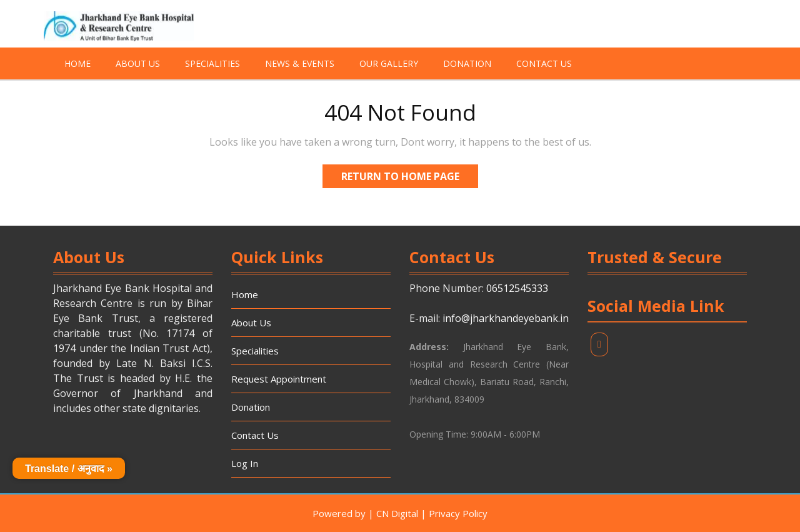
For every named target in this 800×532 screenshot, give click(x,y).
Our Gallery (389, 63)
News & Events (300, 63)
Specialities (212, 63)
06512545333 (517, 288)
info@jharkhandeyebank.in (506, 318)
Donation (467, 63)
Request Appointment (279, 379)
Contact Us (544, 63)
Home (77, 63)
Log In (245, 463)
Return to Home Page (410, 174)
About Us (138, 63)
